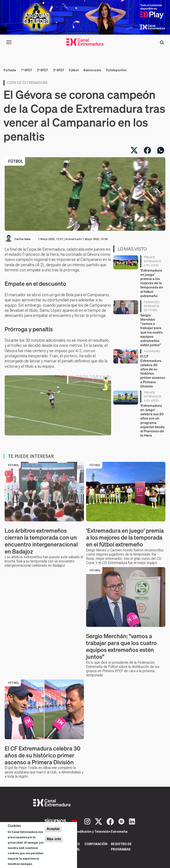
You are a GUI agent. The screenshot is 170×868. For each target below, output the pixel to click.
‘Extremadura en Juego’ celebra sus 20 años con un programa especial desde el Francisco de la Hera (153, 420)
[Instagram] (88, 821)
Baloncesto (92, 70)
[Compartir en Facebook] (147, 150)
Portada (10, 70)
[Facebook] (111, 821)
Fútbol (74, 70)
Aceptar (53, 829)
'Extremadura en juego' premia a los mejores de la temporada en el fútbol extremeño (152, 283)
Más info (54, 839)
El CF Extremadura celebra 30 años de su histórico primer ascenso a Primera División (153, 371)
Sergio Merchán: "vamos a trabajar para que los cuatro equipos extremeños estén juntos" (152, 330)
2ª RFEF (42, 70)
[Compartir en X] (134, 150)
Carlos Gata (22, 239)
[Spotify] (122, 821)
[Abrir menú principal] (9, 42)
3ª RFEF (59, 70)
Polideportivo (116, 70)
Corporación (96, 844)
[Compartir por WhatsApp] (161, 150)
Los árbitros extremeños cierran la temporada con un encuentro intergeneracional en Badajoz (41, 541)
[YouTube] (75, 821)
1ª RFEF (26, 70)
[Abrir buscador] (162, 42)
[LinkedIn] (132, 821)
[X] (99, 821)
